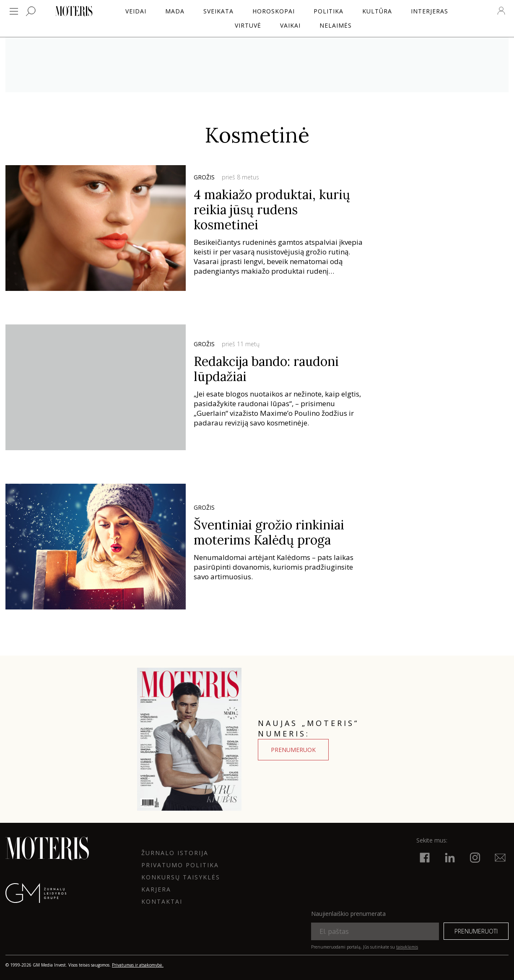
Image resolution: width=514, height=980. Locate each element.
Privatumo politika (180, 865)
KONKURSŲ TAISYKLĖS (181, 877)
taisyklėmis (407, 947)
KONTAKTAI (162, 901)
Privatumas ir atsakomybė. (138, 965)
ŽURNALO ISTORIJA (175, 853)
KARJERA (156, 889)
